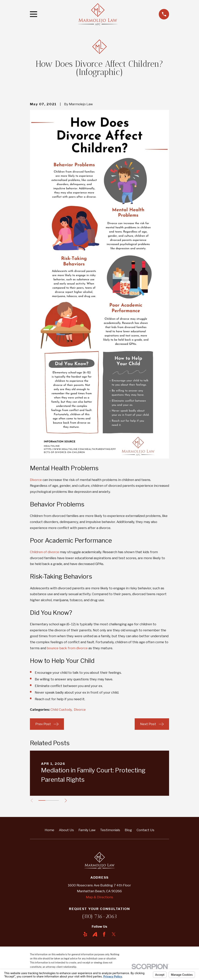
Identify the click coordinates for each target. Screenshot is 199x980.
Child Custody (61, 710)
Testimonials (110, 830)
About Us (66, 830)
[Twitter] (114, 934)
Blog (128, 830)
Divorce (36, 480)
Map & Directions (99, 897)
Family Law (87, 830)
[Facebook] (104, 934)
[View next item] (68, 801)
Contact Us (145, 830)
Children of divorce (45, 552)
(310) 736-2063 (99, 916)
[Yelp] (85, 934)
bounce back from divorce (67, 648)
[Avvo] (95, 934)
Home (49, 830)
